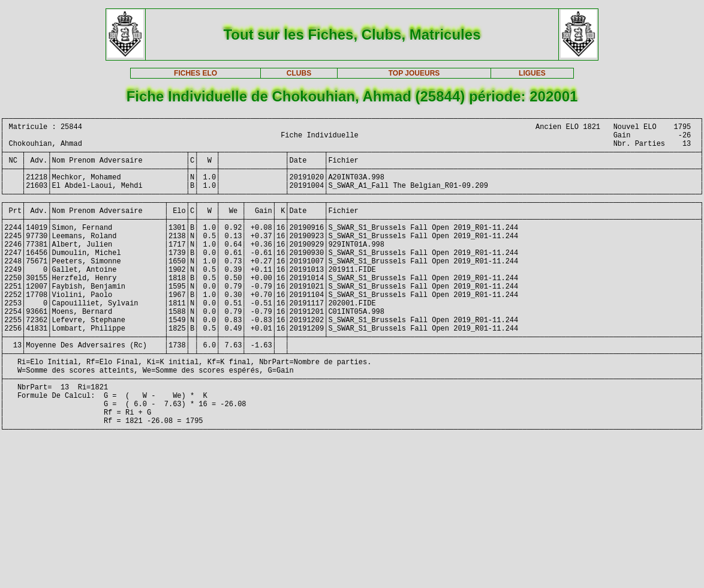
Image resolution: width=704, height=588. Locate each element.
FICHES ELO (195, 73)
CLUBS (299, 73)
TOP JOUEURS (414, 73)
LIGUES (532, 73)
